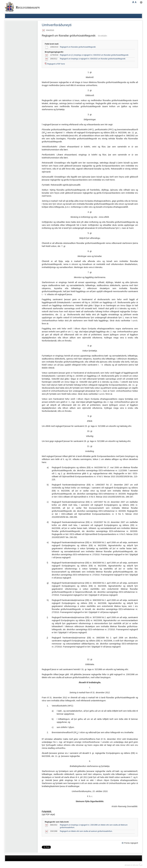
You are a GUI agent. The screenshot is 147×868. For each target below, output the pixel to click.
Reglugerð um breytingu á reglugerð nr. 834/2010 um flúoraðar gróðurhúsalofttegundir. (93, 59)
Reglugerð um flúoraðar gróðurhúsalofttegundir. (78, 47)
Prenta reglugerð (131, 843)
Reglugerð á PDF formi (56, 64)
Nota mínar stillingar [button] (141, 2)
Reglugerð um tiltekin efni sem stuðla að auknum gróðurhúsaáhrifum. (86, 831)
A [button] (133, 2)
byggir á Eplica (133, 865)
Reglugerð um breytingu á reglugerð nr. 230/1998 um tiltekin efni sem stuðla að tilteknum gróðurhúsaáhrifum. (94, 826)
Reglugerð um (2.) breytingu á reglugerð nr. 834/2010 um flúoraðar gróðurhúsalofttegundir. (94, 55)
